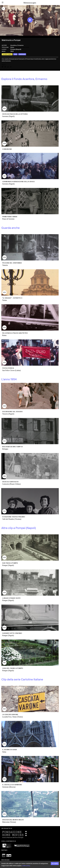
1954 (12, 51)
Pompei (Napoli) (16, 49)
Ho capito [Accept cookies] (55, 863)
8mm (12, 47)
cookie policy (26, 866)
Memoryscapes (30, 3)
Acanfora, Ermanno (17, 45)
